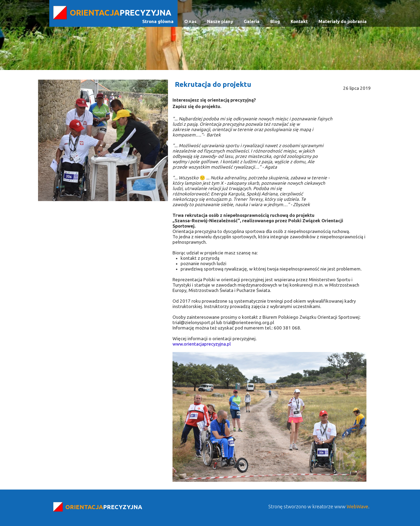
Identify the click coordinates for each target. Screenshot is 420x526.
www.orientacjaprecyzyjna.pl (202, 344)
